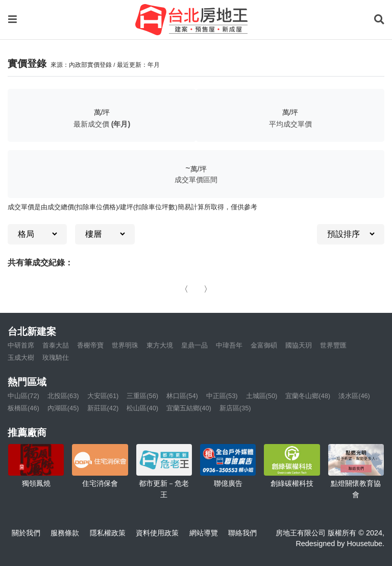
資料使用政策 (157, 533)
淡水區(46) (354, 396)
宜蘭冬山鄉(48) (308, 396)
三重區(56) (142, 396)
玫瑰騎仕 (56, 358)
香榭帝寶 (90, 345)
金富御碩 (264, 345)
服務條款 (65, 533)
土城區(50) (262, 396)
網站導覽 (204, 533)
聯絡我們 (242, 533)
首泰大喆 (56, 345)
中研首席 (21, 345)
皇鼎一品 (194, 345)
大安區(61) (103, 396)
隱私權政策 (108, 533)
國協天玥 (299, 345)
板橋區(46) (23, 408)
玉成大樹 (21, 358)
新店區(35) (235, 408)
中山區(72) (23, 396)
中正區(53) (222, 396)
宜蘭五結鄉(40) (189, 408)
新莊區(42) (103, 408)
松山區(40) (142, 408)
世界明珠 (125, 345)
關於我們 (26, 533)
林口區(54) (182, 396)
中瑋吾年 (229, 345)
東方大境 (160, 345)
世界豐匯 (333, 345)
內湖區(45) (63, 408)
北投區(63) (63, 396)
